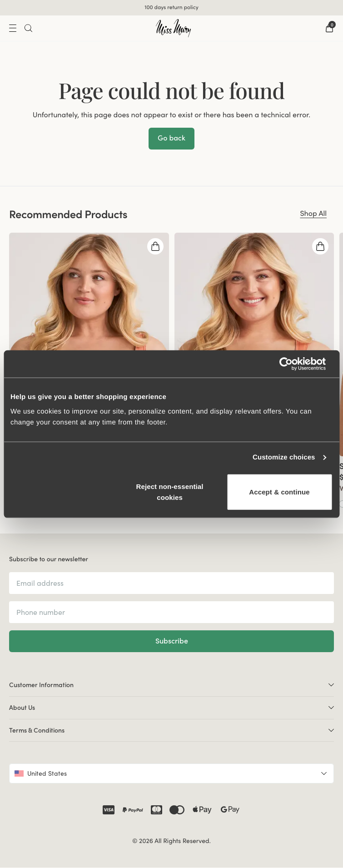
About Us (171, 708)
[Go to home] (174, 28)
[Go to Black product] (187, 504)
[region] (171, 371)
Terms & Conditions (171, 730)
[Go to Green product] (40, 504)
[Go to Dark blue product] (30, 504)
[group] (89, 371)
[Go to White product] (178, 504)
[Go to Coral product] (12, 504)
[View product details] (89, 482)
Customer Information (171, 685)
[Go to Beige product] (196, 504)
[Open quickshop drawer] (155, 246)
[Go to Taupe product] (21, 504)
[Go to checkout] (329, 28)
